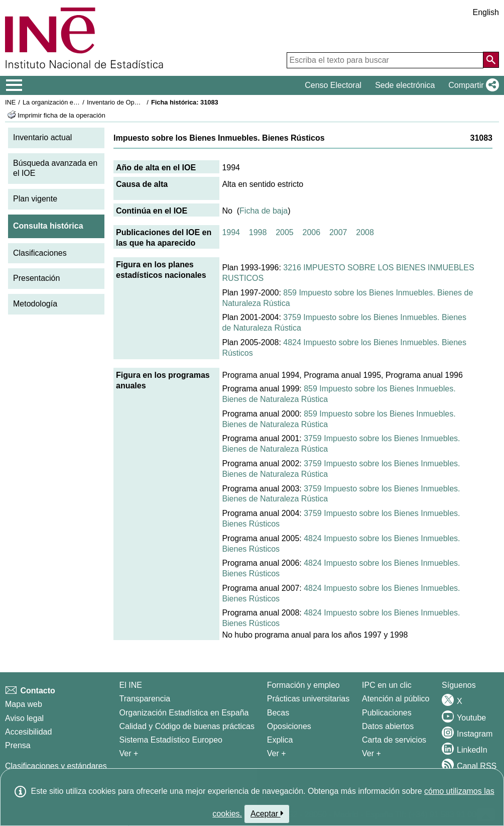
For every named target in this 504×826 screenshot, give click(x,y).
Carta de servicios (394, 740)
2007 (338, 232)
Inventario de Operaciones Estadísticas (143, 102)
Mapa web (24, 704)
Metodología (35, 304)
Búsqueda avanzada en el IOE (55, 168)
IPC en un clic (387, 685)
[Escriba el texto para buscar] (385, 60)
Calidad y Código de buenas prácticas (187, 726)
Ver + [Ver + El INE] (129, 753)
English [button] (486, 12)
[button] (472, 85)
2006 (312, 232)
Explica (280, 740)
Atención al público (396, 699)
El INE (131, 685)
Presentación (36, 278)
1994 (231, 232)
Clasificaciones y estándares (56, 766)
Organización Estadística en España (184, 713)
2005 (285, 232)
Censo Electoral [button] (333, 85)
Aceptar (267, 813)
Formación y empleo (303, 685)
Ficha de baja (264, 211)
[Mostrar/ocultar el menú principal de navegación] (14, 85)
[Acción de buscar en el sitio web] (491, 60)
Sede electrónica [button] (405, 85)
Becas (278, 713)
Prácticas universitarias (308, 699)
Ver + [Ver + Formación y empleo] (277, 753)
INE (10, 102)
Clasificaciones (40, 253)
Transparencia (145, 699)
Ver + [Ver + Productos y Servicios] (371, 753)
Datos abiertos (388, 726)
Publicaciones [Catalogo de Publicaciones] (387, 713)
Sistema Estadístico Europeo (171, 740)
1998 (258, 232)
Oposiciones (289, 726)
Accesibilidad (28, 732)
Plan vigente (35, 199)
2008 (365, 232)
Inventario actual (42, 137)
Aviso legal (24, 718)
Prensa (18, 745)
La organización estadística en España (78, 102)
